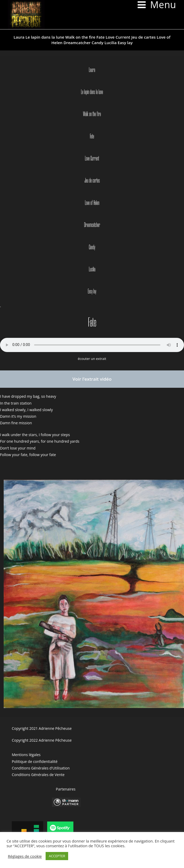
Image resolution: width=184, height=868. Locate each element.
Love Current (118, 37)
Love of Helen (92, 203)
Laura (19, 37)
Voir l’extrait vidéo (92, 379)
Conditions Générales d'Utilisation (41, 768)
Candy (97, 43)
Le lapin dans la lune (45, 37)
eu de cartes (93, 181)
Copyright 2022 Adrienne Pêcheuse (42, 740)
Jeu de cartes (144, 37)
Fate (101, 37)
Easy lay (125, 43)
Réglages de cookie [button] (25, 856)
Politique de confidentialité (35, 761)
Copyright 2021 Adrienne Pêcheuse (42, 728)
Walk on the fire (80, 37)
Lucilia (110, 43)
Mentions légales (26, 755)
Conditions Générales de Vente (38, 775)
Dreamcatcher (77, 43)
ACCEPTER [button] (57, 856)
